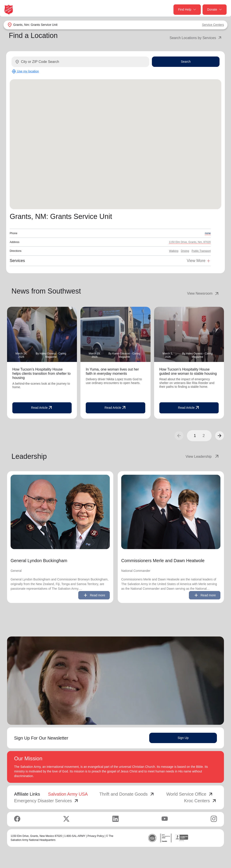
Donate (215, 10)
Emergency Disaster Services (47, 801)
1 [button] (195, 436)
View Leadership (203, 457)
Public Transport (201, 251)
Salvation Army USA (68, 794)
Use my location (25, 71)
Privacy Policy (96, 836)
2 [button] (204, 436)
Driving (185, 251)
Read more (94, 595)
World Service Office (190, 794)
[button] (220, 436)
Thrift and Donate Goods (127, 794)
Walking (174, 251)
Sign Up (183, 738)
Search (186, 62)
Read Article (42, 408)
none (208, 233)
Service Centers (213, 25)
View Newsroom (203, 294)
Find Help (187, 10)
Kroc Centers (200, 801)
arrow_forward (220, 436)
